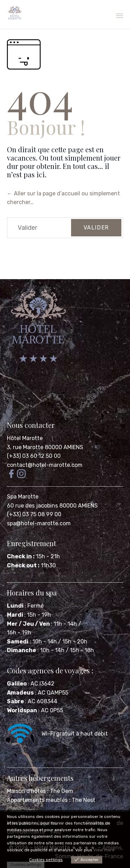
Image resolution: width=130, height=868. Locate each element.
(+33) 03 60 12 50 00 (34, 456)
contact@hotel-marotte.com (45, 465)
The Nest (84, 800)
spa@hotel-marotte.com (39, 523)
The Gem (62, 791)
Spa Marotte (23, 497)
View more (104, 850)
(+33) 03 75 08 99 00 (35, 514)
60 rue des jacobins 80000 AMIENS (52, 506)
